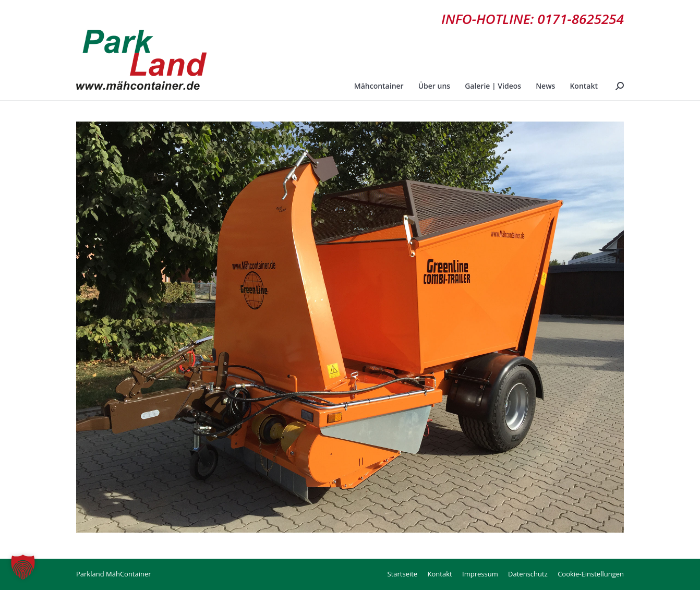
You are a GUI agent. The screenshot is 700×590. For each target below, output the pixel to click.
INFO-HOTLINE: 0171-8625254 (533, 19)
